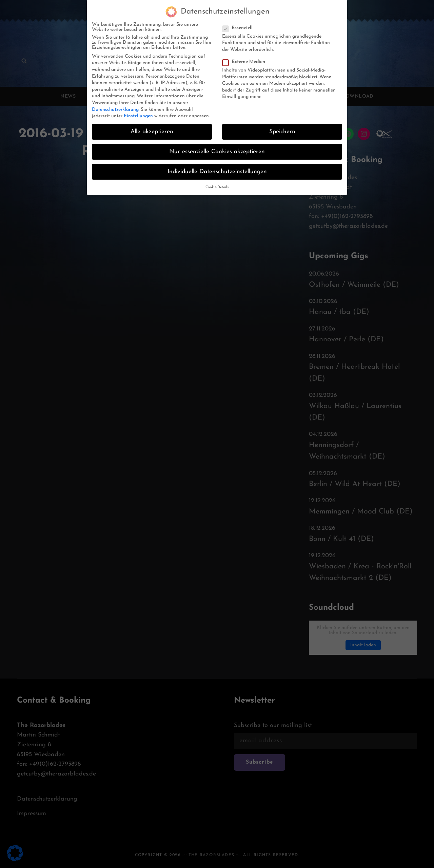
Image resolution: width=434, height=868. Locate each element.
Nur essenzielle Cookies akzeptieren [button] (217, 148)
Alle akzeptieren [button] (152, 128)
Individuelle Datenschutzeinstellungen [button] (217, 168)
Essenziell (240, 24)
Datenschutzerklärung (115, 106)
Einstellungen (138, 112)
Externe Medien (246, 58)
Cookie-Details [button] (217, 183)
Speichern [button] (282, 128)
